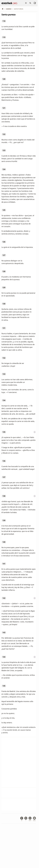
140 (4, 542)
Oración (23, 790)
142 (4, 598)
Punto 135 (5, 741)
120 (4, 79)
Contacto (22, 855)
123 (4, 150)
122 (4, 134)
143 (4, 632)
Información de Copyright (9, 855)
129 (4, 287)
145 (4, 686)
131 (4, 328)
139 (4, 520)
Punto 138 (5, 751)
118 (4, 21)
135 (4, 432)
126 (4, 242)
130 (4, 304)
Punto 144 (5, 772)
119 (4, 37)
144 (4, 657)
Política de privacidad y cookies (11, 852)
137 (4, 477)
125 (4, 210)
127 (4, 255)
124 (4, 169)
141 (4, 564)
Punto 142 (5, 762)
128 (4, 271)
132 (4, 358)
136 (4, 461)
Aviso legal (13, 849)
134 (4, 400)
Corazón (31, 790)
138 (4, 496)
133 (4, 374)
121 (4, 108)
